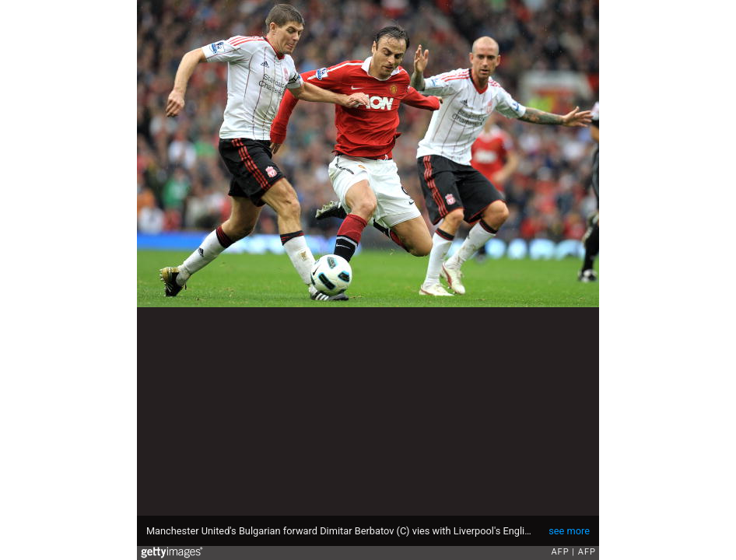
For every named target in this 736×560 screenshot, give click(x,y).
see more (569, 531)
